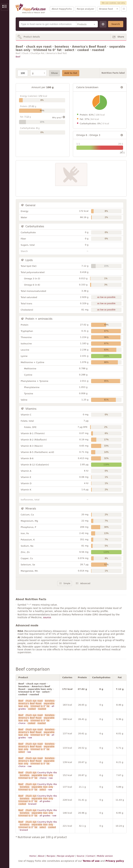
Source (80, 856)
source (47, 617)
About (41, 856)
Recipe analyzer (85, 9)
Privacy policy (115, 861)
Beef (18, 57)
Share (121, 37)
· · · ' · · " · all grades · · (37, 705)
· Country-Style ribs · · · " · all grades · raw (38, 813)
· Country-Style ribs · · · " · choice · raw (38, 775)
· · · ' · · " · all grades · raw (37, 733)
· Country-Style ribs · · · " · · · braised (38, 826)
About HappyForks (62, 9)
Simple (67, 583)
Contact (91, 856)
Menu (124, 9)
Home (33, 856)
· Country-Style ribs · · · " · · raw (38, 787)
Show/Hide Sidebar (5, 7)
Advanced (85, 583)
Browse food (106, 9)
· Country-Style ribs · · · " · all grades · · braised (38, 800)
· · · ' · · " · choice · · (37, 719)
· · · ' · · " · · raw (37, 748)
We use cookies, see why (113, 3)
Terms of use (91, 861)
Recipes (51, 856)
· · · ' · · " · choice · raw (37, 762)
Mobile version (105, 856)
